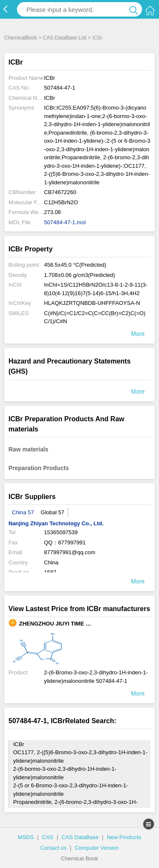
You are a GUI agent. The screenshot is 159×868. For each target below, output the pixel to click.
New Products (124, 837)
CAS (48, 837)
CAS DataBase (80, 837)
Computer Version (97, 848)
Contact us (53, 848)
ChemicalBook (21, 38)
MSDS (26, 837)
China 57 (23, 512)
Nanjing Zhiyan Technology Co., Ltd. (56, 523)
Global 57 (53, 512)
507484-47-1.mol (65, 222)
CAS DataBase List (65, 38)
